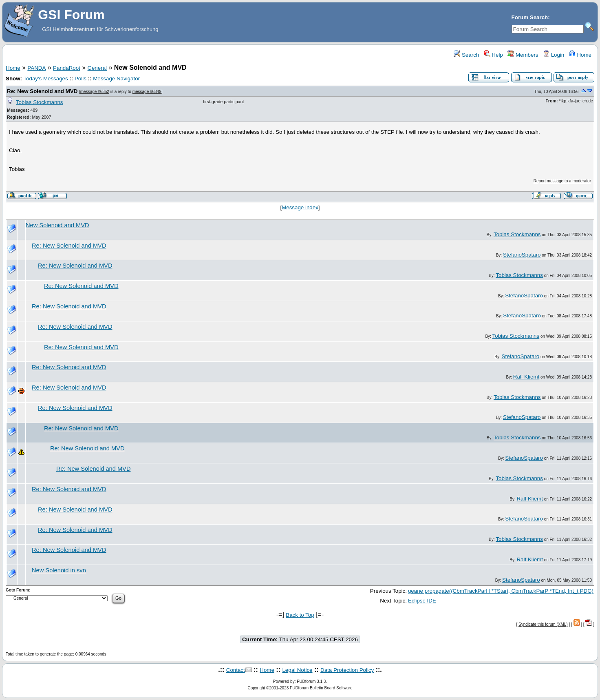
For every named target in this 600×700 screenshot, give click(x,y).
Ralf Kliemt (526, 377)
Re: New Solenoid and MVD (42, 91)
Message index (300, 207)
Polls (81, 79)
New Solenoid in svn (59, 570)
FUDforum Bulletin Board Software (321, 688)
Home (580, 55)
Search (466, 55)
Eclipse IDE (422, 601)
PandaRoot (67, 68)
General (97, 68)
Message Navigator (116, 79)
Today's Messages (45, 79)
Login (554, 55)
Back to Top (300, 615)
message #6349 (147, 92)
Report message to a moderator (562, 181)
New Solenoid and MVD (57, 225)
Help (493, 55)
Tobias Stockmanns (40, 102)
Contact (236, 670)
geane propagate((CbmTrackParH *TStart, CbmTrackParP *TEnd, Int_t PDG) (501, 591)
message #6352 (95, 92)
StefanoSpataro (522, 255)
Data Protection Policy (347, 670)
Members (523, 55)
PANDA (36, 68)
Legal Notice (297, 670)
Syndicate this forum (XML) (543, 624)
